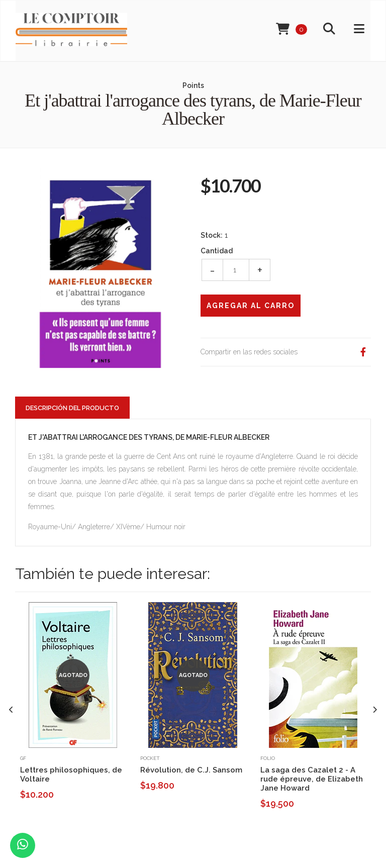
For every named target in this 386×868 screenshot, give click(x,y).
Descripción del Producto (72, 408)
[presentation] (11, 710)
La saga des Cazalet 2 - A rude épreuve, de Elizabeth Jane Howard (312, 779)
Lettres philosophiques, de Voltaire (71, 775)
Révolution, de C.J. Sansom (191, 770)
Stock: (212, 235)
